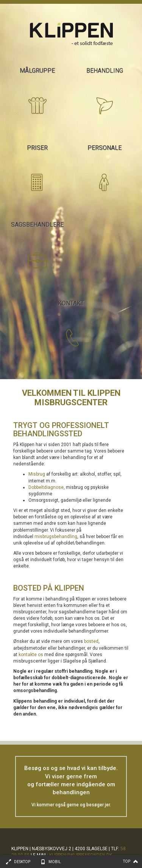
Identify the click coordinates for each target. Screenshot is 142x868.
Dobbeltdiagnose (46, 487)
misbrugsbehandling (56, 537)
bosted (91, 641)
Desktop (22, 862)
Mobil (55, 862)
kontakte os (31, 655)
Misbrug (37, 474)
